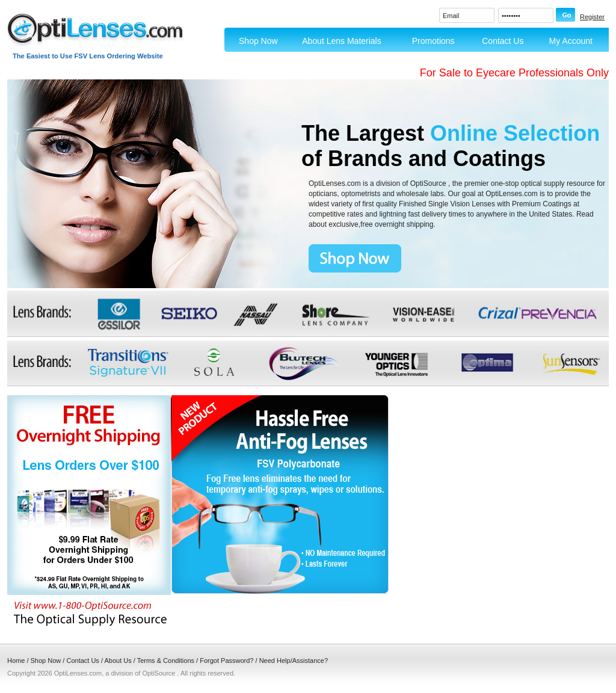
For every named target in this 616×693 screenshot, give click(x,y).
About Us (118, 661)
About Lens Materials (342, 41)
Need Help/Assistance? (294, 661)
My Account (571, 41)
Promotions (433, 41)
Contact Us (503, 41)
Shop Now (258, 41)
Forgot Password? (226, 661)
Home (16, 661)
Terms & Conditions (166, 661)
